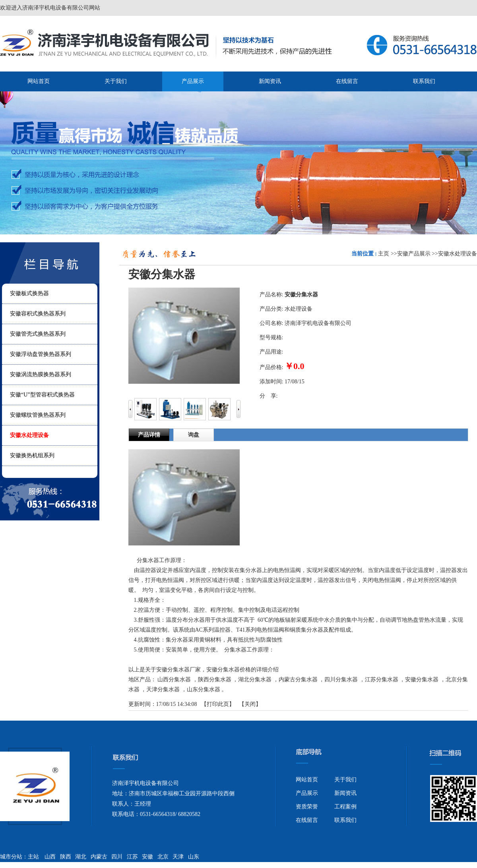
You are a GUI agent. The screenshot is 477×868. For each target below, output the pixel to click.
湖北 (81, 857)
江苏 (132, 857)
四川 (117, 857)
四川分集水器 (341, 680)
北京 (163, 857)
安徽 (147, 857)
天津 (178, 857)
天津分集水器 (163, 689)
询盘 (194, 435)
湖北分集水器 (255, 680)
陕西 (66, 857)
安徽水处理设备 (458, 254)
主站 (33, 857)
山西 (50, 857)
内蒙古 (99, 857)
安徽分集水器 (422, 680)
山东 (194, 857)
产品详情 (149, 435)
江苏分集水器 (382, 680)
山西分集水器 (174, 680)
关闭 (250, 704)
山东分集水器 (204, 689)
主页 (384, 254)
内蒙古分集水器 (298, 680)
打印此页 (218, 704)
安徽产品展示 (414, 254)
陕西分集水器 (215, 680)
